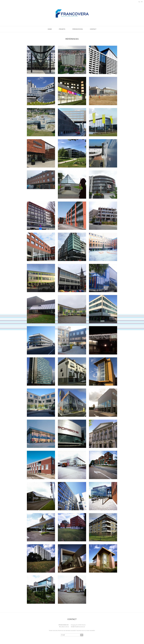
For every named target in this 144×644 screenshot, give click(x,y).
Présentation (78, 29)
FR (142, 2)
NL (139, 2)
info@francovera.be (80, 627)
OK (82, 635)
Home (50, 29)
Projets (62, 29)
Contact (93, 29)
